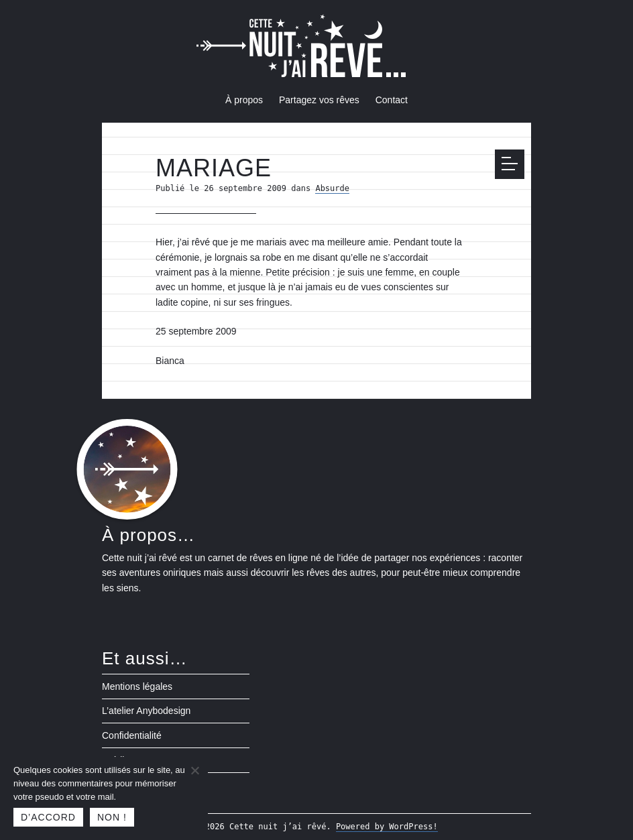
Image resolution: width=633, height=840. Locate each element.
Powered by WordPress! (387, 827)
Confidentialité (132, 735)
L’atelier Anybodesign (146, 711)
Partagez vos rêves (319, 100)
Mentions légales (137, 686)
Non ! (112, 817)
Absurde (332, 188)
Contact (392, 100)
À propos (244, 100)
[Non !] (194, 770)
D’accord (48, 817)
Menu (513, 164)
